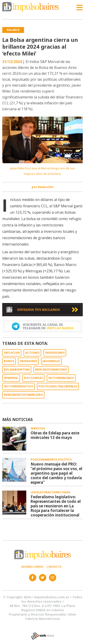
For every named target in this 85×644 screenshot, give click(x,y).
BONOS (9, 361)
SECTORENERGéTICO (18, 386)
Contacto (54, 567)
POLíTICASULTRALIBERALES (58, 386)
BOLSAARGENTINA (17, 370)
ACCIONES (32, 353)
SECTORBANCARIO (61, 378)
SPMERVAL (11, 378)
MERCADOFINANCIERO (51, 370)
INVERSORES (28, 361)
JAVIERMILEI (51, 361)
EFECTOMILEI (33, 378)
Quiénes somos (32, 567)
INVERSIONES (55, 353)
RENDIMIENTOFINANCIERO (23, 395)
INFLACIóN (12, 353)
